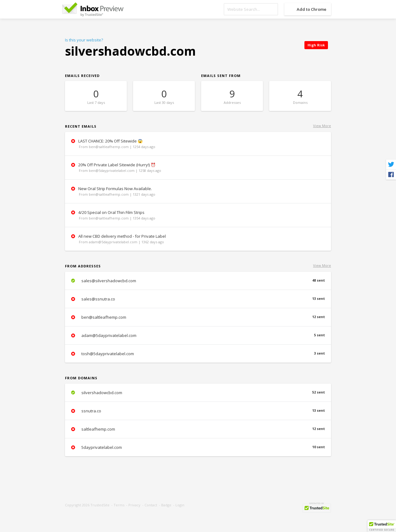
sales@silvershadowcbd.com (198, 281)
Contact (151, 505)
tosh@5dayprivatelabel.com (198, 354)
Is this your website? (84, 40)
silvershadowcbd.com (198, 393)
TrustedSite (100, 505)
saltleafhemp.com (198, 429)
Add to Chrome (312, 9)
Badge (166, 505)
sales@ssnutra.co (198, 299)
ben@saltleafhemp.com (198, 317)
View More (322, 126)
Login (180, 505)
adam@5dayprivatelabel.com (198, 335)
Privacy (134, 505)
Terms (119, 505)
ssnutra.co (198, 411)
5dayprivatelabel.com (198, 447)
